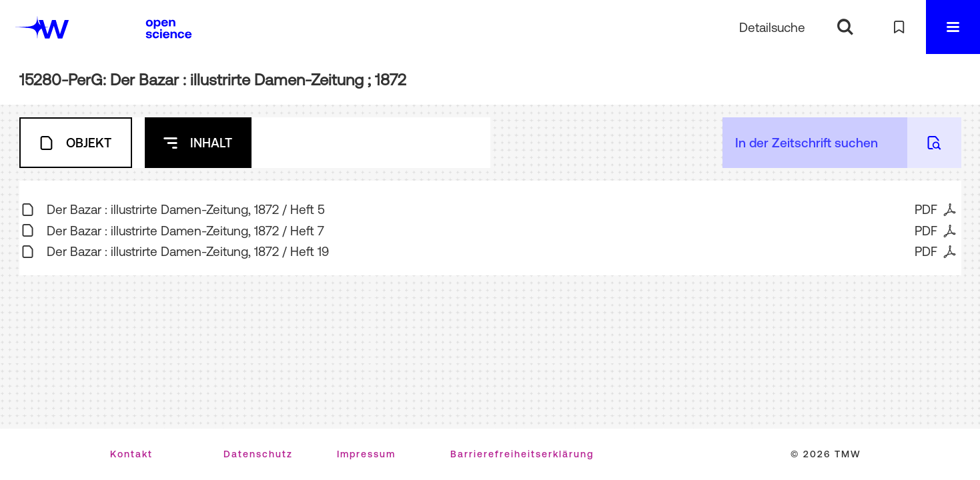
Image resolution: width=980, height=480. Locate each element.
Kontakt (131, 454)
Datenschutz (258, 454)
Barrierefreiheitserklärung (522, 454)
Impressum (366, 454)
